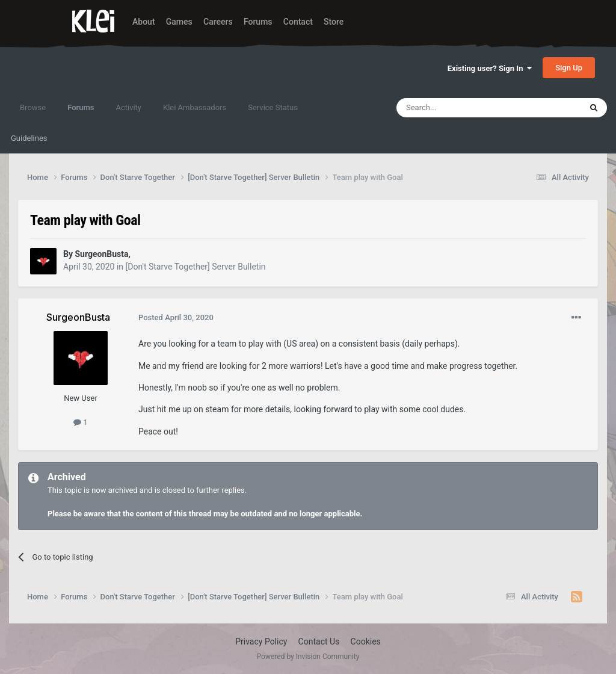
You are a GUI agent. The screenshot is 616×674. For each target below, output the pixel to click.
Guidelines (29, 138)
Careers (218, 22)
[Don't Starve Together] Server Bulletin (196, 267)
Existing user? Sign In (490, 68)
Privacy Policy (261, 642)
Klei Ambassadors (195, 107)
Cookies (366, 642)
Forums (258, 22)
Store (334, 22)
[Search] (460, 108)
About (144, 22)
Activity (128, 107)
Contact (298, 22)
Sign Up (569, 68)
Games (179, 22)
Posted (176, 317)
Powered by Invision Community (308, 657)
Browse (33, 107)
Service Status (273, 107)
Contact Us (319, 642)
